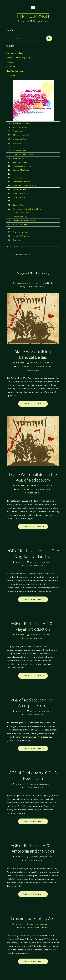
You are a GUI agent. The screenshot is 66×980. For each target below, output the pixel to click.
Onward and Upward (21, 189)
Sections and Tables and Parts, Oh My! (27, 209)
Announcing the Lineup (21, 123)
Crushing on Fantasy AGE (33, 918)
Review (45, 927)
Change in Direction (20, 131)
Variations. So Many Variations (24, 221)
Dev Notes (11, 76)
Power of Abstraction (21, 193)
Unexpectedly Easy (20, 217)
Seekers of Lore (35, 283)
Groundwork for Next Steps (23, 155)
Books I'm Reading (20, 127)
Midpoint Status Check (21, 182)
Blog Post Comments (15, 71)
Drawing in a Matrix (20, 139)
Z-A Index (17, 240)
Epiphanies (17, 143)
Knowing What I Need (21, 170)
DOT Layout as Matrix (21, 135)
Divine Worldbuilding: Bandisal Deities (33, 354)
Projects (10, 62)
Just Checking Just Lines (22, 166)
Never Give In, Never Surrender (24, 186)
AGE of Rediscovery (26, 366)
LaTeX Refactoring (20, 178)
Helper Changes (19, 158)
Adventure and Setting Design (19, 57)
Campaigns (21, 283)
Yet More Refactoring (21, 236)
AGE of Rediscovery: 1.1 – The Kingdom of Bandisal (33, 553)
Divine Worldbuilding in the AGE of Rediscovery (33, 477)
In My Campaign (33, 16)
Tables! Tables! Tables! (21, 213)
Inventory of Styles (20, 162)
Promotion (11, 66)
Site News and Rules (15, 53)
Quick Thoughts (19, 197)
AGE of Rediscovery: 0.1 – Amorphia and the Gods (33, 848)
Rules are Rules (18, 205)
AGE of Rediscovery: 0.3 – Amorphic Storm (33, 702)
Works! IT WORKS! (20, 224)
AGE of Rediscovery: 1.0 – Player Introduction (33, 626)
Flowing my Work (19, 151)
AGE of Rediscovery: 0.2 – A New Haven (33, 775)
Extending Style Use (20, 232)
